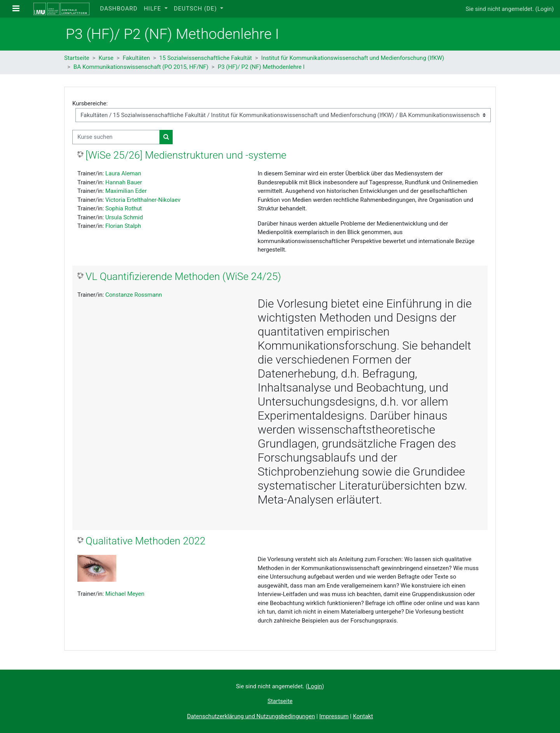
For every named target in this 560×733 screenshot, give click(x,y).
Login (545, 9)
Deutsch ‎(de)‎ (196, 9)
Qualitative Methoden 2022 (145, 541)
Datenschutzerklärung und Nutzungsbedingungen (251, 716)
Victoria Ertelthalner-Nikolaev (143, 200)
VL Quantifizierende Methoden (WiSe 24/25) (183, 276)
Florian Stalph (123, 226)
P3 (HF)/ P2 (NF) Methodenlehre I (261, 67)
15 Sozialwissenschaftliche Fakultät (205, 58)
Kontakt (363, 716)
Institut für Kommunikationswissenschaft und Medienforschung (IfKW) (353, 58)
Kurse (106, 58)
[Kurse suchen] (116, 137)
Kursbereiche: (90, 103)
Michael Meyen (125, 594)
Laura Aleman (123, 173)
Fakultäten (136, 58)
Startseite (77, 58)
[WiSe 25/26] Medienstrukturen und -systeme (186, 155)
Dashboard (119, 9)
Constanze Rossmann (134, 295)
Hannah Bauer (124, 182)
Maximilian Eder (126, 191)
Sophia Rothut (124, 208)
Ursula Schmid (124, 217)
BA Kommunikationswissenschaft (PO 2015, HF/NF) (141, 67)
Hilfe (153, 9)
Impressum (334, 716)
